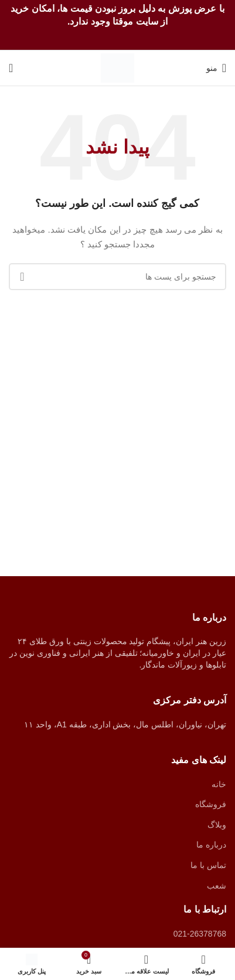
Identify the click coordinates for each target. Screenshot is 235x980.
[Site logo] (117, 67)
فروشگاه (211, 804)
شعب (217, 886)
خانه (219, 784)
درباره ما (211, 845)
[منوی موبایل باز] (216, 68)
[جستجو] (11, 68)
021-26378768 (200, 934)
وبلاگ (217, 825)
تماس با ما (208, 865)
